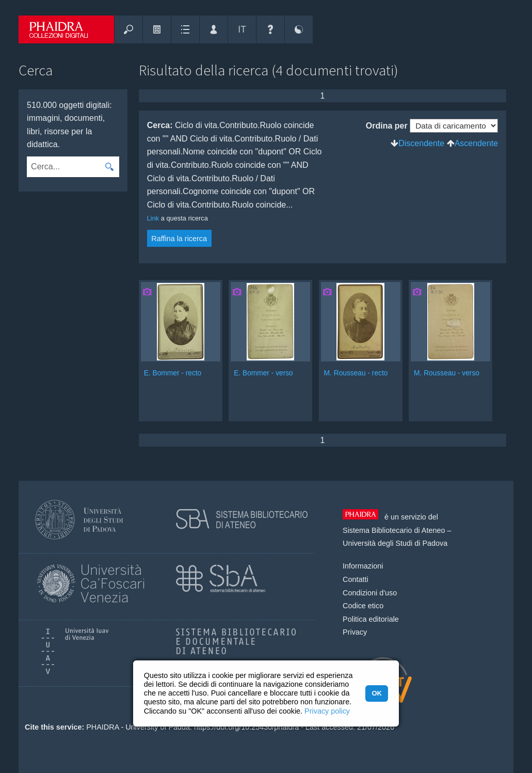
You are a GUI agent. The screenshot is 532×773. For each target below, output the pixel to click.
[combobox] (63, 167)
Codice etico (363, 606)
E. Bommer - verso (263, 373)
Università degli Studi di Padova (395, 543)
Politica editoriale (371, 619)
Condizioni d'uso (370, 593)
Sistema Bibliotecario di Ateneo (394, 530)
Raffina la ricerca (179, 239)
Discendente (421, 143)
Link (153, 218)
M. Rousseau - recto (356, 373)
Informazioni (363, 566)
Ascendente (477, 143)
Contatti (356, 579)
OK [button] (376, 693)
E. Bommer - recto (173, 373)
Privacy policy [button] (327, 711)
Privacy (355, 632)
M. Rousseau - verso (447, 373)
